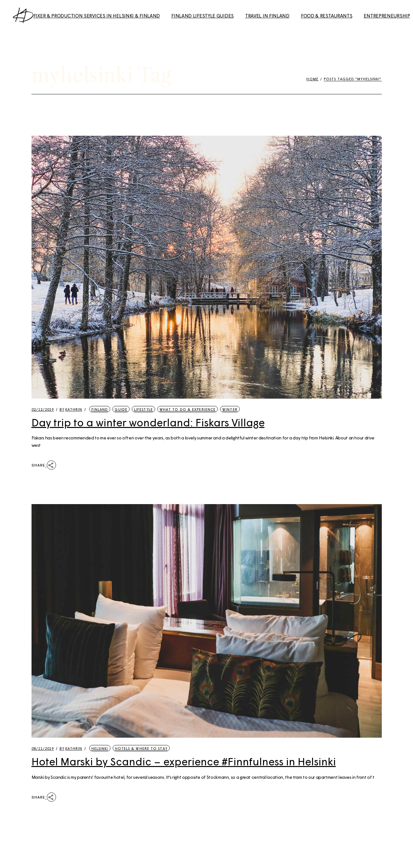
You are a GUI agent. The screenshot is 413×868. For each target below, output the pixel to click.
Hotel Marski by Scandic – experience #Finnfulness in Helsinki (184, 761)
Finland (100, 409)
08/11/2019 (43, 748)
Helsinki (100, 748)
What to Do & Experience (188, 409)
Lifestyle (143, 409)
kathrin (71, 409)
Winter (230, 409)
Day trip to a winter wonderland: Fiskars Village (148, 422)
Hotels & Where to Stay (141, 748)
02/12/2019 (43, 409)
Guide (121, 409)
